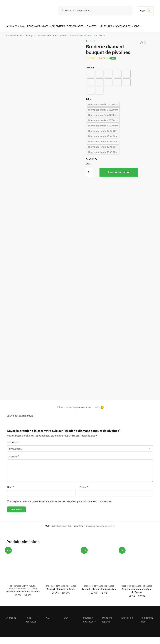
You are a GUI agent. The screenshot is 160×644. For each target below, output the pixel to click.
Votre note (13, 450)
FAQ (47, 625)
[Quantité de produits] (90, 180)
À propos (11, 625)
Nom (11, 494)
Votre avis (13, 464)
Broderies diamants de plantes (52, 43)
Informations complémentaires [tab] (74, 415)
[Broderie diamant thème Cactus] (99, 572)
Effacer (89, 171)
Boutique (30, 43)
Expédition (127, 625)
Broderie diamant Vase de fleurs (23, 599)
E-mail (84, 494)
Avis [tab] (98, 415)
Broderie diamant (14, 43)
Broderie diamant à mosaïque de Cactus (137, 598)
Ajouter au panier (119, 180)
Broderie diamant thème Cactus (99, 596)
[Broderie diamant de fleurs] (61, 572)
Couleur (90, 75)
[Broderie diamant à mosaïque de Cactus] (137, 572)
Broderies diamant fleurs (23, 593)
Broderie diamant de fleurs (61, 596)
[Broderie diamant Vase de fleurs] (23, 572)
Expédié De (92, 166)
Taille (89, 106)
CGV (66, 625)
